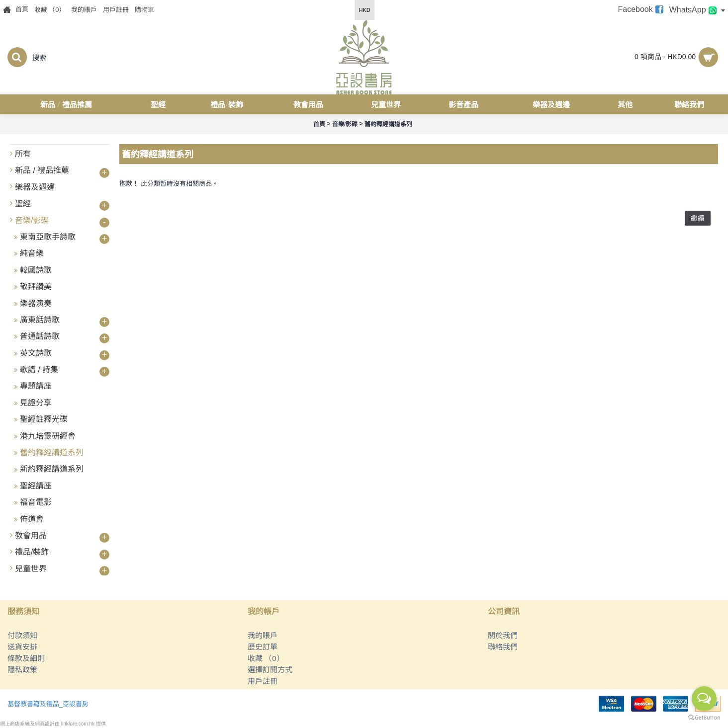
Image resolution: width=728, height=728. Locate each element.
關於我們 (503, 635)
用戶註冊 (263, 681)
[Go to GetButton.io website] (704, 718)
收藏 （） (266, 658)
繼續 (698, 218)
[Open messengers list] (704, 699)
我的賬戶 (263, 635)
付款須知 (22, 635)
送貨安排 (22, 647)
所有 (23, 154)
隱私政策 (22, 670)
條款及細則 (26, 658)
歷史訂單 (263, 647)
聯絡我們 (503, 647)
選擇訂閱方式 (270, 670)
